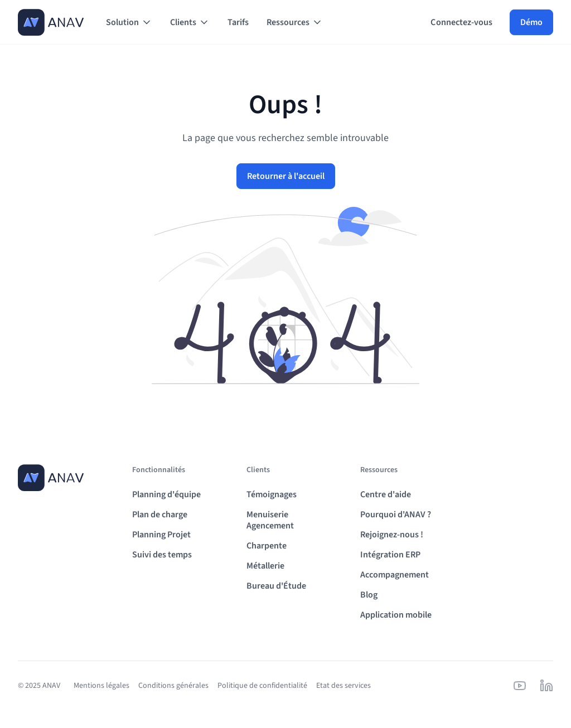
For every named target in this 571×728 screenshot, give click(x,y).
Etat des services (343, 686)
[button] (129, 22)
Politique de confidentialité (262, 686)
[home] (51, 22)
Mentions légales (101, 686)
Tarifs (238, 22)
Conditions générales (173, 686)
